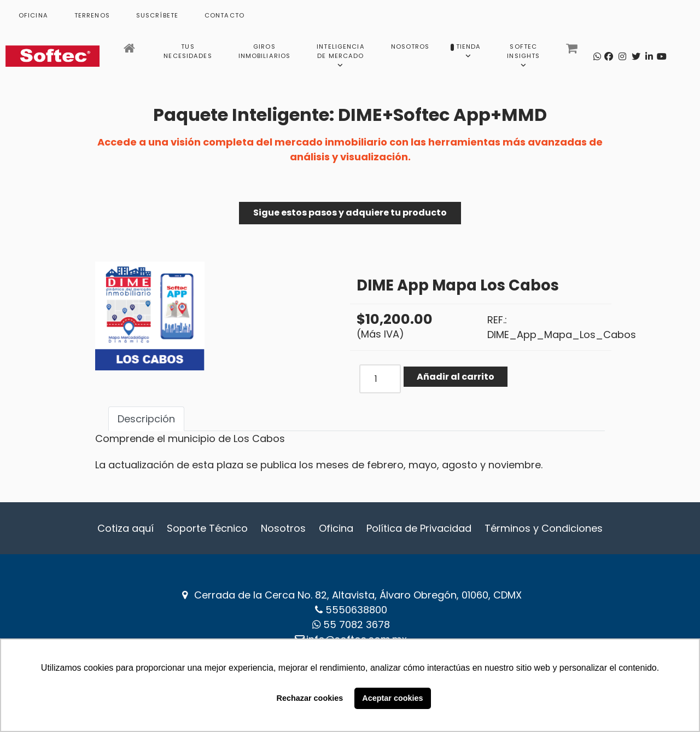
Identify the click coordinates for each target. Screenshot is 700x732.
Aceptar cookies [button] (392, 698)
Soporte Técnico (207, 528)
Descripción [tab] (146, 419)
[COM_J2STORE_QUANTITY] (380, 379)
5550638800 (356, 610)
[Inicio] (130, 51)
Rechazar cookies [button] (310, 698)
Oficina (336, 528)
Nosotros (283, 528)
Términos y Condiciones (544, 528)
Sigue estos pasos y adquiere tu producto (350, 213)
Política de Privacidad (419, 528)
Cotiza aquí (126, 528)
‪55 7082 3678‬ (357, 624)
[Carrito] (573, 51)
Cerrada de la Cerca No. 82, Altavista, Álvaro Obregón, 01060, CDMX (358, 595)
